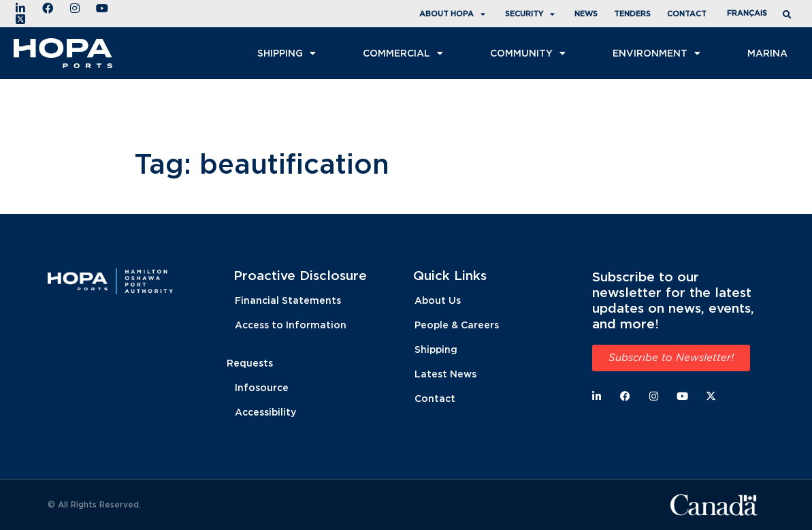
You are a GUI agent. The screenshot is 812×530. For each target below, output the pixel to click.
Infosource (262, 387)
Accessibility (265, 412)
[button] (789, 15)
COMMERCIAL (405, 53)
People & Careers (457, 325)
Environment (658, 53)
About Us (438, 300)
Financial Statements (288, 300)
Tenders (632, 14)
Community (530, 53)
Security (532, 14)
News (586, 14)
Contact (687, 14)
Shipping (288, 53)
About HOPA (454, 14)
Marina (767, 53)
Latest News (445, 374)
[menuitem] (747, 13)
